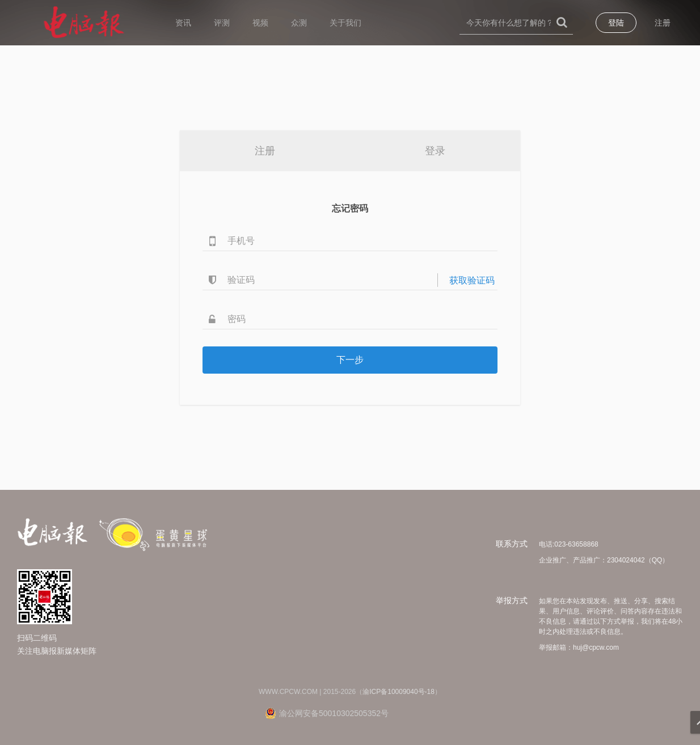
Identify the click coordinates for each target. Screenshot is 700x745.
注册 (663, 23)
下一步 (350, 360)
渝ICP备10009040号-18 (399, 692)
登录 (435, 151)
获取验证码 (472, 280)
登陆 (616, 23)
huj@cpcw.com (596, 647)
